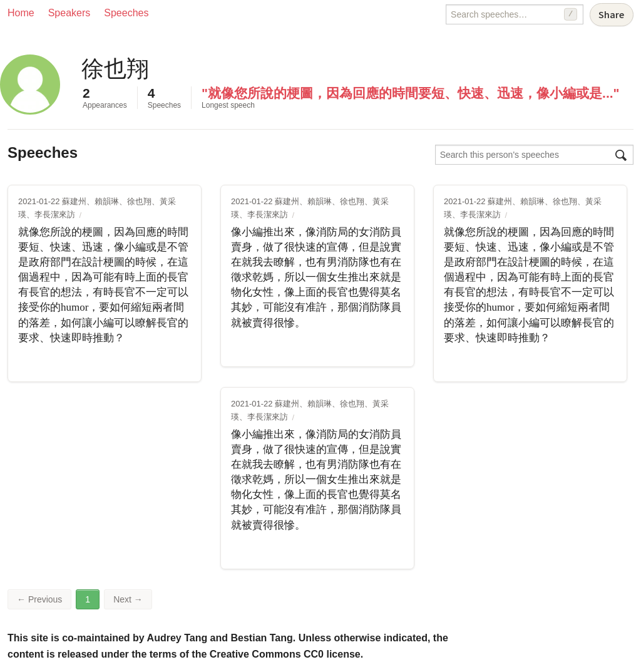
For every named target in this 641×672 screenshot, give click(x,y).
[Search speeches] (515, 14)
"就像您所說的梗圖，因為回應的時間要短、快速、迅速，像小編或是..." (410, 93)
